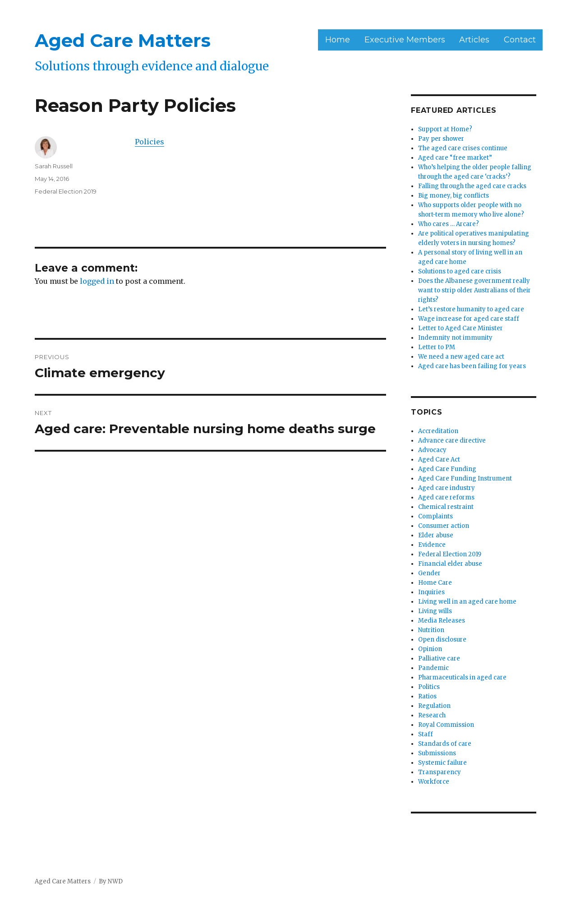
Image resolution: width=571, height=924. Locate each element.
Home (338, 40)
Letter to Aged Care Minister (460, 328)
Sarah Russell (54, 166)
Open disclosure (442, 640)
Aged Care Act (439, 460)
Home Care (435, 583)
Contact (520, 40)
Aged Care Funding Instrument (465, 478)
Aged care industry (447, 488)
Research (432, 715)
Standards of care (445, 744)
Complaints (435, 516)
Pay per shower (441, 139)
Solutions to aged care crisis (460, 271)
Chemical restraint (446, 507)
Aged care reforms (446, 497)
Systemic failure (442, 763)
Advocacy (432, 450)
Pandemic (433, 668)
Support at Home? (445, 129)
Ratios (427, 696)
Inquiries (431, 592)
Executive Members (405, 40)
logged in (97, 281)
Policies (150, 142)
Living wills (435, 611)
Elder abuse (436, 535)
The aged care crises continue (463, 148)
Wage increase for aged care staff (469, 319)
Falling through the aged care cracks (472, 186)
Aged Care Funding (447, 469)
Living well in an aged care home (467, 602)
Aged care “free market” (455, 158)
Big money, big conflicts (454, 196)
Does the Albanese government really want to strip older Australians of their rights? (474, 290)
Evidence (432, 545)
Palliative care (439, 658)
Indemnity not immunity (455, 338)
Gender (429, 573)
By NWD (111, 881)
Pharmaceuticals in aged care (462, 677)
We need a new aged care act (461, 357)
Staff (426, 734)
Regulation (434, 706)
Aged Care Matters (123, 40)
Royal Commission (446, 725)
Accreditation (438, 431)
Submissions (437, 753)
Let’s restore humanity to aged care (471, 309)
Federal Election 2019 (66, 191)
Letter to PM (437, 347)
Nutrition (431, 630)
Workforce (434, 782)
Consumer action (444, 526)
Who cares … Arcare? (449, 224)
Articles (474, 40)
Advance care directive (452, 441)
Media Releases (442, 621)
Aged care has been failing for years (472, 366)
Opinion (430, 649)
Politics (429, 687)
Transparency (440, 772)
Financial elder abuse (450, 564)
